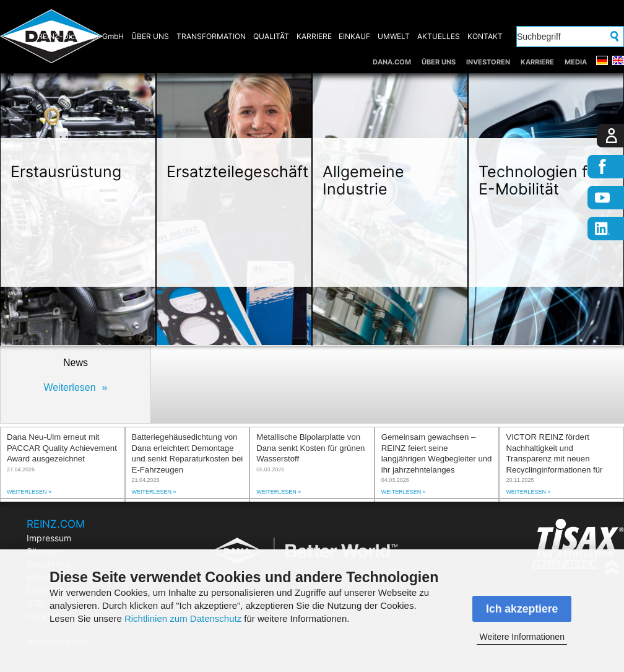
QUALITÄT (271, 36)
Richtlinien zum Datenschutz (183, 618)
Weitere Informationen (522, 637)
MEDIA (576, 62)
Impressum (49, 538)
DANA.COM (392, 62)
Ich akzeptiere (522, 609)
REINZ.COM (56, 524)
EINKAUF (354, 36)
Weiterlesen (69, 387)
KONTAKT (485, 36)
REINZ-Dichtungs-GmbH (81, 36)
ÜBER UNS (439, 62)
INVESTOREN (488, 62)
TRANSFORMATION (211, 36)
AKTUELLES (439, 36)
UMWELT (394, 36)
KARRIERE (537, 62)
